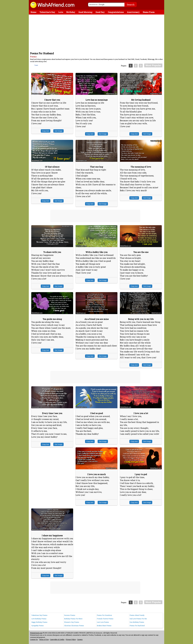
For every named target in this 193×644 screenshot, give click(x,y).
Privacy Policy (71, 639)
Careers (80, 639)
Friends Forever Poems (105, 619)
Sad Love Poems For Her (138, 619)
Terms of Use (44, 639)
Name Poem (149, 12)
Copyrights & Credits (57, 639)
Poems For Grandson (104, 615)
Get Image (58, 131)
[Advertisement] (97, 33)
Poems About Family (137, 615)
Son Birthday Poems (137, 622)
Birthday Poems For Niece (73, 619)
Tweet (36, 65)
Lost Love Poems (103, 622)
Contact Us (34, 639)
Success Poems (70, 615)
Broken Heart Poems (104, 626)
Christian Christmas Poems (74, 626)
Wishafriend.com (36, 633)
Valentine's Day (47, 12)
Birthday (71, 12)
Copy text (46, 131)
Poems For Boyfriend (137, 626)
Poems (33, 57)
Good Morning (85, 12)
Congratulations (116, 12)
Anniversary (133, 12)
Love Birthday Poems (39, 619)
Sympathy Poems (38, 626)
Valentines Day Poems (39, 615)
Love (61, 12)
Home (33, 12)
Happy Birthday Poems (39, 622)
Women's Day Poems (72, 622)
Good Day (100, 12)
